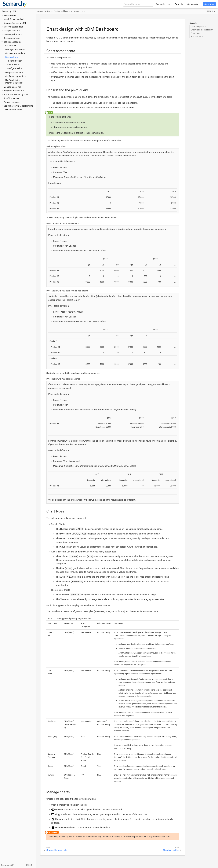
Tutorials (179, 4)
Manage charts (197, 37)
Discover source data (13, 27)
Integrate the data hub (14, 91)
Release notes (10, 15)
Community (193, 4)
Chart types (196, 33)
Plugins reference (12, 102)
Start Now (209, 4)
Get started (11, 46)
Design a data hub (12, 31)
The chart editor (14, 61)
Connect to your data (15, 53)
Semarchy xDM (9, 11)
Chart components (198, 27)
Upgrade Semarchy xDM (15, 23)
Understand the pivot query (202, 30)
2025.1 (210, 11)
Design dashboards (12, 42)
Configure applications (16, 76)
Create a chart (14, 65)
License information (13, 110)
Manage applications (15, 49)
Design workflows (12, 38)
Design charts (12, 57)
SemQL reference (11, 98)
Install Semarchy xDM (14, 19)
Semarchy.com (163, 4)
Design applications (13, 34)
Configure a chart (15, 68)
